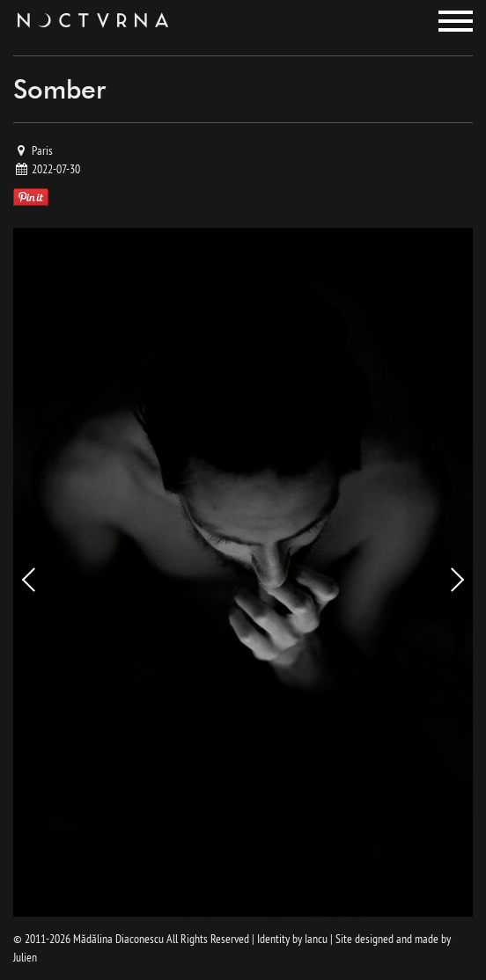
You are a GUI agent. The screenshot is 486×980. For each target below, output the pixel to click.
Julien (25, 957)
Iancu (316, 939)
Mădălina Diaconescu (118, 939)
